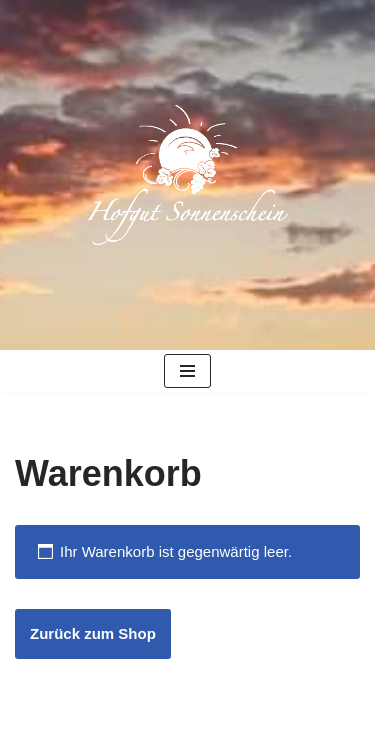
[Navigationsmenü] (187, 371)
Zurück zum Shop (93, 633)
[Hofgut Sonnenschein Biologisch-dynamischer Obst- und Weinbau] (188, 175)
